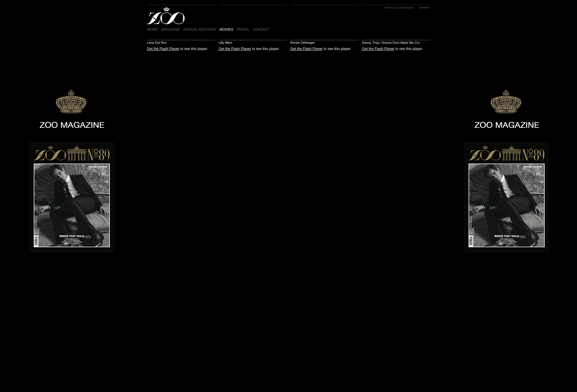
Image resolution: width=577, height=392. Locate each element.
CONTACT (261, 30)
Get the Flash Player (163, 49)
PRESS (243, 30)
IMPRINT (425, 8)
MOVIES (226, 30)
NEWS (152, 30)
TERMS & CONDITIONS (399, 8)
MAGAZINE (170, 30)
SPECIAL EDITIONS (200, 30)
